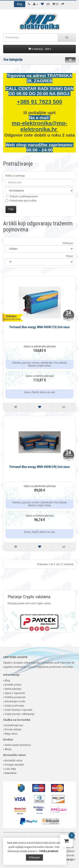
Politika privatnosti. (49, 851)
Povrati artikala (13, 729)
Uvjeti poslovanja (14, 706)
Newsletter (11, 773)
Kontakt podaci (13, 685)
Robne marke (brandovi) (18, 745)
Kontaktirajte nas (14, 725)
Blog (7, 680)
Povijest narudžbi (14, 765)
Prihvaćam (34, 858)
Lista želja (10, 769)
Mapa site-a (11, 734)
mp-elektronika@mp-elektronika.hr (39, 126)
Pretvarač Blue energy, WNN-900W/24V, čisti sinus (40, 467)
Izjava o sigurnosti (15, 693)
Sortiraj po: (68, 243)
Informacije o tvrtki (15, 701)
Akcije (8, 749)
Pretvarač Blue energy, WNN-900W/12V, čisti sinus (40, 327)
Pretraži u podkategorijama (22, 199)
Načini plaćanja (13, 689)
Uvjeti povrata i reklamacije (20, 714)
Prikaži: (70, 256)
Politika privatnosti (15, 697)
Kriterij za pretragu (15, 176)
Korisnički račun (14, 760)
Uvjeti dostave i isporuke (19, 710)
